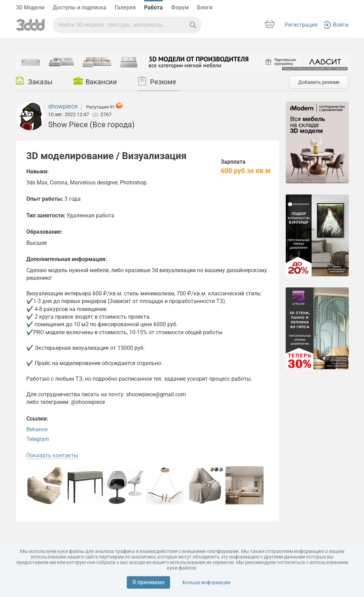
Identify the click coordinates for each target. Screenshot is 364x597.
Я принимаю (148, 582)
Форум (180, 7)
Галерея (125, 7)
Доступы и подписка (79, 7)
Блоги (205, 7)
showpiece (63, 106)
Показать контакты (52, 455)
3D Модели (30, 7)
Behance (37, 429)
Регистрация (301, 25)
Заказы (34, 81)
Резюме (157, 81)
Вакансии (95, 81)
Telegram (38, 439)
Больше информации (206, 582)
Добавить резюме (319, 82)
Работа (153, 7)
